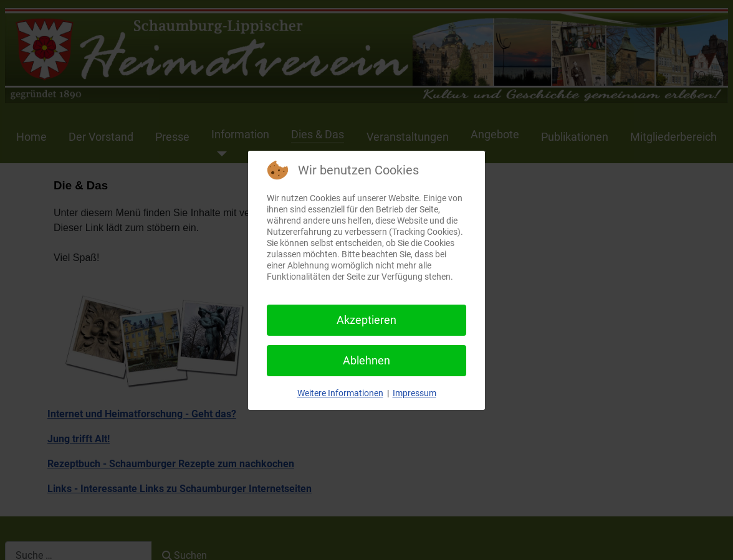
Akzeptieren (367, 320)
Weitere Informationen (340, 393)
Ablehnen (367, 360)
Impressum (414, 393)
